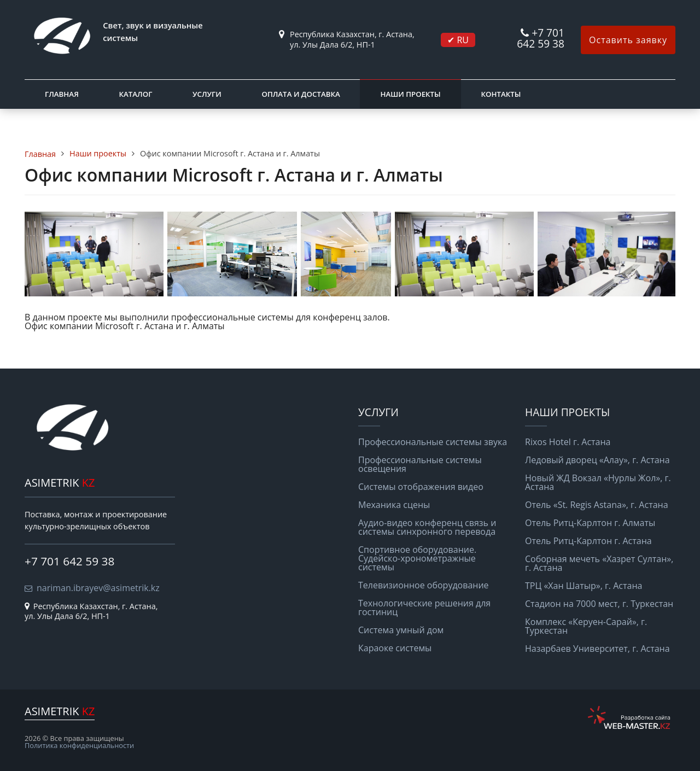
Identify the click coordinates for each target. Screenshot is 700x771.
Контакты (501, 94)
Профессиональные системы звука (433, 442)
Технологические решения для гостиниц (424, 608)
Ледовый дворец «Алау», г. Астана (597, 460)
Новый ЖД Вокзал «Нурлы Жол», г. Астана (598, 482)
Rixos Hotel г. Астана (568, 442)
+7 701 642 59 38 (541, 38)
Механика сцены (394, 505)
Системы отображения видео (421, 487)
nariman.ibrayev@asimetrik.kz (98, 588)
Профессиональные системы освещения (420, 464)
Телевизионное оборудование (424, 585)
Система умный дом (401, 630)
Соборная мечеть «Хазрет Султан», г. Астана (599, 563)
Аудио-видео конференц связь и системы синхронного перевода (427, 527)
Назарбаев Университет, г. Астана (597, 649)
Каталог (135, 94)
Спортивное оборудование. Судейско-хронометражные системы (417, 558)
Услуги (207, 94)
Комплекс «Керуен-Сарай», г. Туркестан (586, 626)
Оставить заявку (628, 40)
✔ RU (458, 40)
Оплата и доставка (301, 94)
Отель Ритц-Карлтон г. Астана (588, 541)
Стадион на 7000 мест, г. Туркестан (599, 604)
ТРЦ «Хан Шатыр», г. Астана (584, 586)
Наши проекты (410, 94)
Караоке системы (395, 648)
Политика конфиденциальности (79, 745)
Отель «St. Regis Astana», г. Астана (597, 505)
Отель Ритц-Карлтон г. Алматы (590, 523)
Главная (62, 94)
